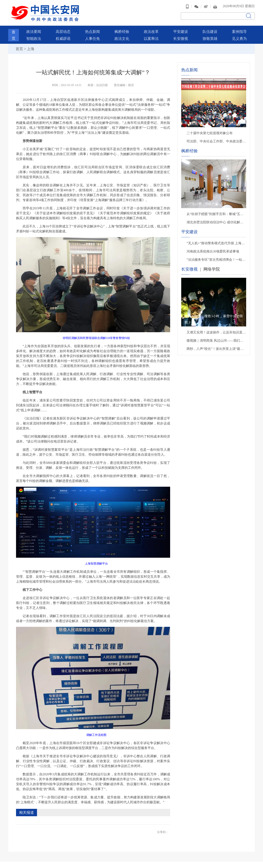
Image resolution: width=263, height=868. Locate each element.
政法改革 (151, 30)
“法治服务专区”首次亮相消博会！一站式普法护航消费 (216, 258)
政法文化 (122, 37)
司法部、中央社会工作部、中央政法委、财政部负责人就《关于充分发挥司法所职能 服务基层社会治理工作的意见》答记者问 (216, 139)
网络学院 (212, 267)
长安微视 (181, 37)
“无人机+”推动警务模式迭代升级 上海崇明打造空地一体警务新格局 (216, 241)
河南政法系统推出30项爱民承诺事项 (213, 249)
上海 (31, 47)
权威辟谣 (63, 37)
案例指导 (239, 30)
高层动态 (63, 30)
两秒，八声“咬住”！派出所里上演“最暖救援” (216, 347)
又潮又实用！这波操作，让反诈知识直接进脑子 (216, 330)
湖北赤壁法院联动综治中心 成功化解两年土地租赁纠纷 (216, 220)
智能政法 (34, 37)
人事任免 (92, 37)
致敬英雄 (210, 37)
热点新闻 (92, 30)
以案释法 (151, 37)
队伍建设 (210, 30)
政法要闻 (34, 30)
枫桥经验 (122, 30)
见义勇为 (239, 37)
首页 (19, 47)
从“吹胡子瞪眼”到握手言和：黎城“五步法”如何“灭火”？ (216, 212)
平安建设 (181, 30)
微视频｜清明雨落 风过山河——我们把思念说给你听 (216, 338)
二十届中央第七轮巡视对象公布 (210, 131)
